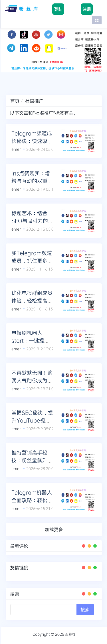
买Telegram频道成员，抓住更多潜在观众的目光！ (32, 261)
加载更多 (54, 529)
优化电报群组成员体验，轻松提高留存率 (32, 300)
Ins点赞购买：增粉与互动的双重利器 (32, 181)
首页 (15, 101)
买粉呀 (70, 634)
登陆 (58, 9)
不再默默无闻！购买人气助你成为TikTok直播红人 (32, 380)
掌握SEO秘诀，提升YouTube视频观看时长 (32, 420)
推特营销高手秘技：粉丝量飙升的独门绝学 (32, 460)
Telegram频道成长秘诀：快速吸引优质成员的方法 (32, 141)
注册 (87, 9)
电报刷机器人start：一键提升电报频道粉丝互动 (32, 340)
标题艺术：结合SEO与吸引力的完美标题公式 (32, 221)
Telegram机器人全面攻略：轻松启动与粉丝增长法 (32, 500)
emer (16, 149)
